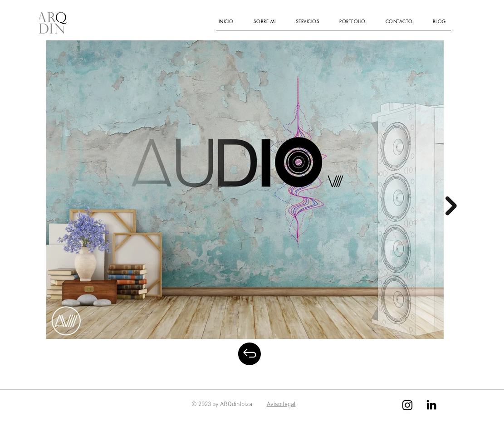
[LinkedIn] (431, 405)
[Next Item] (451, 206)
